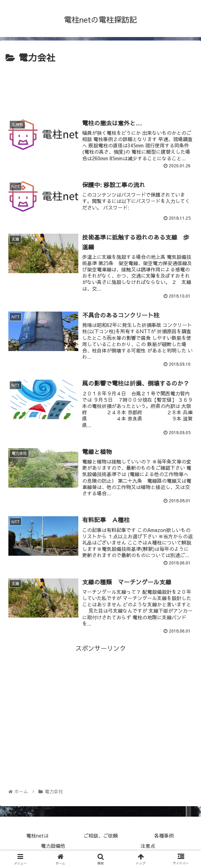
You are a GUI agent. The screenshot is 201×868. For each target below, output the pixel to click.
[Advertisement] (100, 87)
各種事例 (164, 836)
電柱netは (37, 836)
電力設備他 (53, 846)
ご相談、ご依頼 (101, 836)
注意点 (148, 846)
